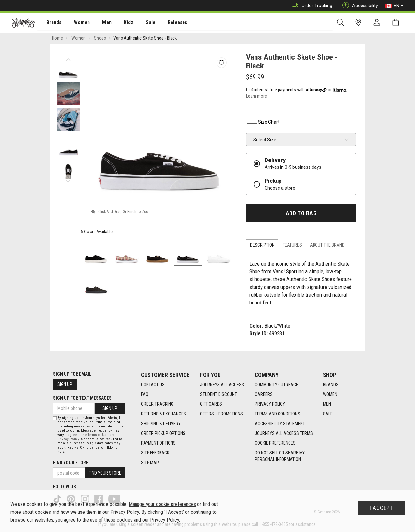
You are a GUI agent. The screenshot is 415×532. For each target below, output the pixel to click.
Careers (264, 395)
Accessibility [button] (359, 6)
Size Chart (263, 123)
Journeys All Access (222, 385)
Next (68, 180)
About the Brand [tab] (327, 246)
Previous (68, 58)
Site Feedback (155, 453)
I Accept (381, 508)
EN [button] (394, 6)
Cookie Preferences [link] (275, 443)
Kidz (121, 23)
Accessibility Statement (280, 424)
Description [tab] (262, 246)
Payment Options (158, 443)
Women (77, 23)
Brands (50, 23)
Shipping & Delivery (161, 424)
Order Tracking (310, 6)
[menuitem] (50, 23)
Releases (168, 23)
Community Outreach (277, 385)
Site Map (150, 463)
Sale (142, 23)
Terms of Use (98, 435)
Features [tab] (292, 246)
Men (101, 23)
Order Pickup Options (163, 434)
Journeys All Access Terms (284, 434)
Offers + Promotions (221, 414)
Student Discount (219, 395)
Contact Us (153, 385)
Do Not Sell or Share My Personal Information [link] (280, 456)
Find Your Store (71, 463)
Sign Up (65, 384)
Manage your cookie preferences (162, 504)
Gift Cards (211, 404)
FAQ (145, 395)
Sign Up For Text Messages (82, 398)
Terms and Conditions (278, 414)
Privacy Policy (270, 404)
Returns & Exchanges (164, 414)
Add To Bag (301, 214)
